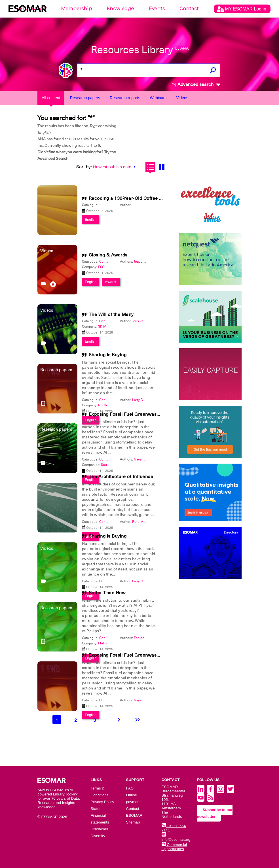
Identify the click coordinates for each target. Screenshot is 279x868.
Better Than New (107, 593)
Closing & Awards (108, 255)
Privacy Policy (102, 802)
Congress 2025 (111, 262)
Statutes (98, 809)
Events (157, 9)
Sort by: (84, 167)
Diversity (98, 836)
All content (51, 98)
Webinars (158, 98)
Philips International (113, 643)
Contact (189, 9)
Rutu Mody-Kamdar (147, 522)
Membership (76, 9)
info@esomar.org (176, 837)
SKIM (102, 326)
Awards (111, 282)
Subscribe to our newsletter (215, 813)
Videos (182, 98)
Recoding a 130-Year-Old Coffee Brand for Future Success (152, 198)
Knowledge (120, 9)
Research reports (125, 98)
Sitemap (133, 822)
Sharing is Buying (108, 355)
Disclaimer (100, 829)
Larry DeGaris (143, 400)
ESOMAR (105, 267)
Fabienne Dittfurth (148, 638)
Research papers (85, 98)
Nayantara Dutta (146, 459)
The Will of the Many (111, 315)
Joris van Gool (143, 321)
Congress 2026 (111, 638)
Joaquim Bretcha (146, 262)
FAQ (130, 788)
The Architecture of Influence (121, 477)
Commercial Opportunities (174, 847)
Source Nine (110, 465)
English (91, 219)
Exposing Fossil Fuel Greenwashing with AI (136, 414)
